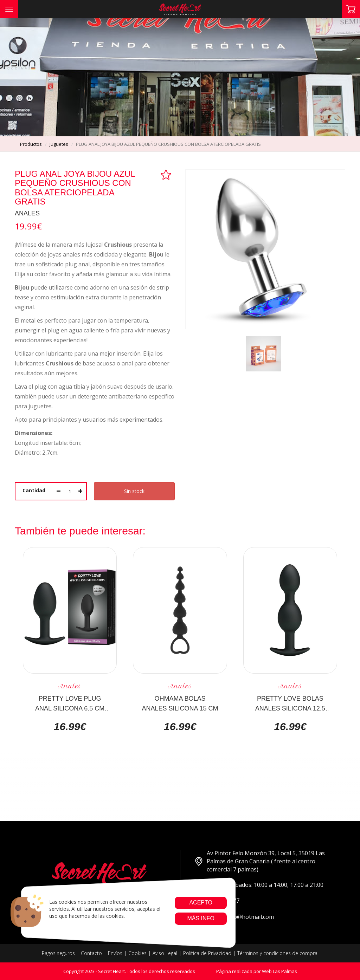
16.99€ (70, 727)
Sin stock (134, 491)
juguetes (59, 144)
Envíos (115, 953)
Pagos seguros (58, 953)
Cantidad (34, 490)
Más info (201, 918)
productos (31, 144)
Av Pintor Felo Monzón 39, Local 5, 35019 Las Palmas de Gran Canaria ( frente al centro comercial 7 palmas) (260, 861)
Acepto (201, 903)
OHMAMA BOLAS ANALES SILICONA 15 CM (180, 703)
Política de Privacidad (207, 953)
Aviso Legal (165, 953)
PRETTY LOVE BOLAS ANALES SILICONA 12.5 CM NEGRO (290, 703)
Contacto (91, 953)
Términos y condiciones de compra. (278, 953)
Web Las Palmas (279, 971)
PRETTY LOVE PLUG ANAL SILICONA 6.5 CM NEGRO (70, 703)
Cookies (137, 953)
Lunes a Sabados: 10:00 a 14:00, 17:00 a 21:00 (259, 885)
